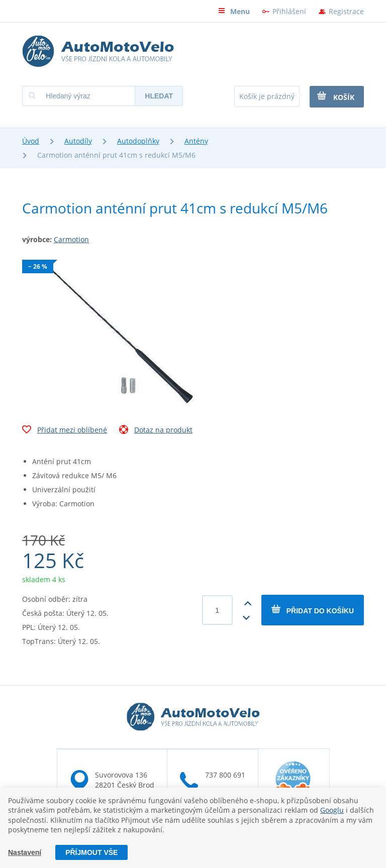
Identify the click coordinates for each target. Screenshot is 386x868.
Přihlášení (289, 11)
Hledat (159, 96)
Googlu (332, 810)
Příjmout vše (91, 852)
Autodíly (78, 141)
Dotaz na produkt (156, 431)
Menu (234, 11)
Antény (196, 141)
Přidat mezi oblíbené (65, 431)
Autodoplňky (138, 141)
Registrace (346, 11)
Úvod (31, 141)
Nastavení (25, 852)
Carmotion (71, 239)
